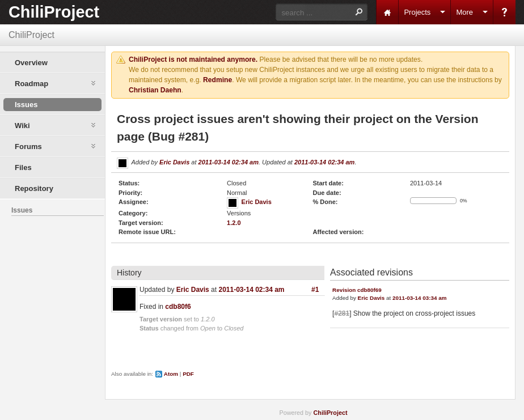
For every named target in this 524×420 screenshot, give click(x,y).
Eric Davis (174, 162)
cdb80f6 (178, 307)
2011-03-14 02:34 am (229, 162)
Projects (417, 12)
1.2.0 (234, 223)
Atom (171, 374)
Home (387, 12)
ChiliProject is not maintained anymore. (193, 60)
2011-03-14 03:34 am (420, 298)
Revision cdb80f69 (357, 290)
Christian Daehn (155, 90)
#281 (342, 313)
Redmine (217, 80)
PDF (188, 374)
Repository (34, 188)
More (464, 12)
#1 (315, 290)
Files (23, 167)
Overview (31, 63)
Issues (26, 105)
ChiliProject (54, 12)
